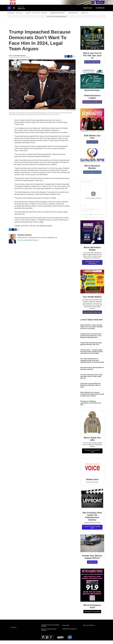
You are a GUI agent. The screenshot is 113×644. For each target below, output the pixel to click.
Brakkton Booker (20, 59)
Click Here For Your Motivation (92, 266)
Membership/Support (57, 16)
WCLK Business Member (92, 170)
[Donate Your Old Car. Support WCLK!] (92, 547)
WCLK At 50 (36, 16)
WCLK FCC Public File (89, 629)
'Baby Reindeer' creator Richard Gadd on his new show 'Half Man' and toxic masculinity (92, 330)
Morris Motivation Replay (92, 252)
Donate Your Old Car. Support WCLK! (92, 560)
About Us (85, 16)
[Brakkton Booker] (12, 242)
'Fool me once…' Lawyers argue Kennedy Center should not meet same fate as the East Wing (92, 355)
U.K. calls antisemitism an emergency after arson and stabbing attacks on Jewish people (92, 364)
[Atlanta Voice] (92, 471)
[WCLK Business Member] (92, 159)
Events (28, 16)
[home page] (11, 4)
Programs (11, 16)
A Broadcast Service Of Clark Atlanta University (50, 629)
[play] (9, 12)
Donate (102, 4)
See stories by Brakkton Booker (28, 244)
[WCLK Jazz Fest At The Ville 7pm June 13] (92, 41)
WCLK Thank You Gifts (92, 442)
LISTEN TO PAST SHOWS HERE (92, 531)
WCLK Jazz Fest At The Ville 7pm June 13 (92, 59)
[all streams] (100, 11)
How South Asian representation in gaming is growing (92, 372)
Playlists (19, 16)
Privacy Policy (66, 629)
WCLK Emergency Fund (92, 610)
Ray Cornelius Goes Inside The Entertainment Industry (92, 520)
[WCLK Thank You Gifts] (92, 426)
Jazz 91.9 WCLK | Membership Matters (56, 20)
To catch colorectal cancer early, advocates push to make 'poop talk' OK (91, 380)
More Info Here (92, 146)
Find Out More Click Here (92, 176)
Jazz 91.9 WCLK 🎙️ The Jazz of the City (92, 218)
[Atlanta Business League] (92, 84)
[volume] (14, 12)
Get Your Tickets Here (92, 65)
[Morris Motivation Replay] (92, 236)
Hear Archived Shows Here (92, 316)
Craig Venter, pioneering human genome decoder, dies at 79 (91, 347)
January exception (42, 207)
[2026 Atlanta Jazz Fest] (92, 124)
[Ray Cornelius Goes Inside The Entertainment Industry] (92, 502)
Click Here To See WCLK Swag (92, 454)
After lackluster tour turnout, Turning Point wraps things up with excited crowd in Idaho (92, 398)
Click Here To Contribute (92, 615)
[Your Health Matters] (92, 285)
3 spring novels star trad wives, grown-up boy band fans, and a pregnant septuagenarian (91, 339)
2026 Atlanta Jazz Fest (92, 140)
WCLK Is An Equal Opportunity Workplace (49, 633)
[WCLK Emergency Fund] (92, 589)
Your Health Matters (92, 300)
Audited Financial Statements (69, 632)
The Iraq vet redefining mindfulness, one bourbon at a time (91, 407)
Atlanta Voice (92, 483)
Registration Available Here (92, 105)
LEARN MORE (92, 566)
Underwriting (73, 16)
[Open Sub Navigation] (24, 16)
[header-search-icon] (94, 4)
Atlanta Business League (92, 100)
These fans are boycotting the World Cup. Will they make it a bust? (91, 389)
